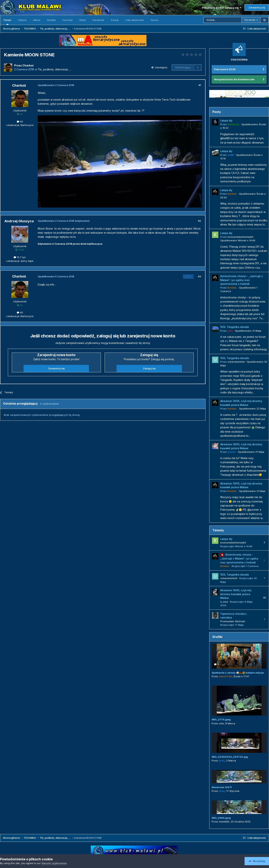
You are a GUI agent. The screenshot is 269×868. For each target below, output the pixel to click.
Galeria (22, 20)
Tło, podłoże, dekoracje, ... (54, 69)
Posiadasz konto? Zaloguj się (222, 8)
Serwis (154, 20)
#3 (200, 276)
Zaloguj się (149, 368)
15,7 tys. (20, 257)
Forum (7, 22)
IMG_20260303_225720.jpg (230, 757)
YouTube (68, 20)
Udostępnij (159, 67)
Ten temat (250, 20)
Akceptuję (257, 861)
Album (37, 20)
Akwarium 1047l (222, 787)
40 (20, 121)
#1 (200, 85)
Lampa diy (226, 121)
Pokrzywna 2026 (225, 69)
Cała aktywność (134, 20)
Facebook (98, 20)
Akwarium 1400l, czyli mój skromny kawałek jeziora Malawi (236, 594)
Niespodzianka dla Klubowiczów (234, 79)
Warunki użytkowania (54, 863)
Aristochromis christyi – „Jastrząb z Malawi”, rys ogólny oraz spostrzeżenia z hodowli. (242, 280)
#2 (200, 221)
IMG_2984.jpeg (221, 818)
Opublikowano (238, 240)
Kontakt (51, 20)
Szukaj (115, 20)
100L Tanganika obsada (235, 327)
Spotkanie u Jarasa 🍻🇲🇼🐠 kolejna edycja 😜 (239, 673)
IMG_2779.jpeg (221, 719)
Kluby (83, 20)
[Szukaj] (223, 20)
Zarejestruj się (257, 7)
